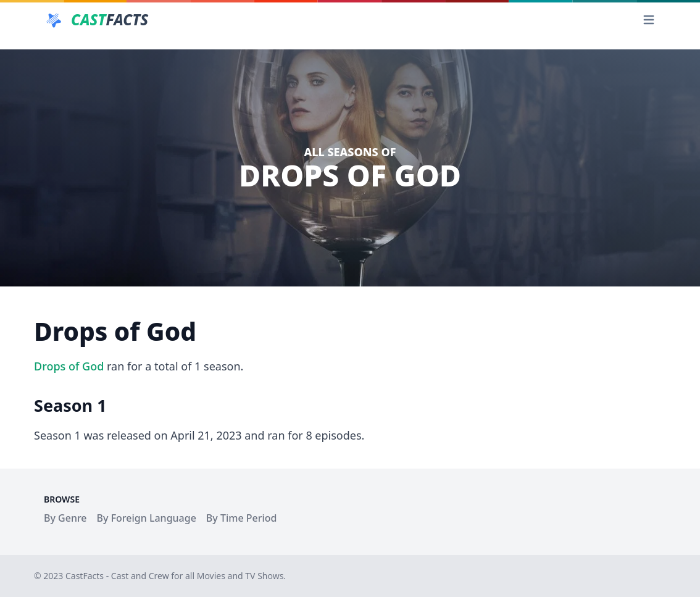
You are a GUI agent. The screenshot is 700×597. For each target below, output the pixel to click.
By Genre (65, 518)
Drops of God (69, 366)
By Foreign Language (147, 518)
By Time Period (242, 518)
